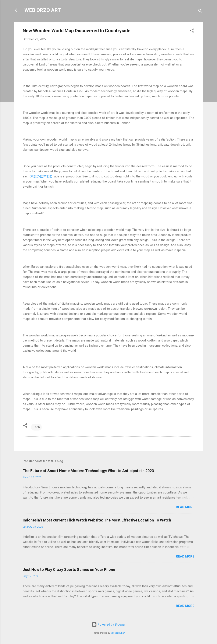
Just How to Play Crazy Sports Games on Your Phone (69, 569)
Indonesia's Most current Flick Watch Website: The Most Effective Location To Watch (97, 520)
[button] (192, 31)
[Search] (200, 12)
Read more (185, 507)
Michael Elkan (118, 633)
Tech (36, 427)
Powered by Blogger (109, 624)
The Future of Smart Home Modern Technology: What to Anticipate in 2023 (88, 471)
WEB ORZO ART (43, 10)
